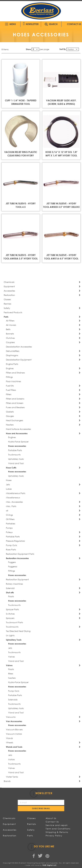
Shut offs (10, 592)
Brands (7, 781)
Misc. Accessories (14, 502)
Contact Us (52, 822)
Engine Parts (12, 364)
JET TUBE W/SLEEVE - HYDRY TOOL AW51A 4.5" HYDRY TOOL (61, 257)
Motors (11, 759)
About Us (51, 818)
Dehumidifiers (13, 351)
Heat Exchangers (14, 420)
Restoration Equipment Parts (20, 554)
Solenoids (13, 700)
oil (7, 511)
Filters (9, 394)
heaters (12, 678)
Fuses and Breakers (15, 407)
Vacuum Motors (14, 734)
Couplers (10, 342)
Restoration (9, 295)
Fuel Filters (11, 390)
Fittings (9, 377)
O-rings (9, 515)
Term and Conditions (58, 829)
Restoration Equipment (17, 579)
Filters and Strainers (15, 373)
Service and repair (57, 825)
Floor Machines (13, 381)
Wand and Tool (16, 463)
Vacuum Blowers (14, 729)
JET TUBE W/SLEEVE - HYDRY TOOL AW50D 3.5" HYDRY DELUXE (61, 205)
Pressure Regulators (15, 541)
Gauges (10, 416)
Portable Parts (15, 450)
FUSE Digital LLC (50, 865)
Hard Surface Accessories (18, 429)
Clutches (10, 338)
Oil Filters (10, 519)
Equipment (9, 286)
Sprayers (10, 618)
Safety (7, 308)
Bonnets (10, 334)
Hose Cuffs (11, 468)
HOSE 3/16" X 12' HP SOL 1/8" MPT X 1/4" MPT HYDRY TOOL (61, 154)
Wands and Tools (14, 747)
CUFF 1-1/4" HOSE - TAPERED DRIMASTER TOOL (21, 102)
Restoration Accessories (17, 558)
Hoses (9, 480)
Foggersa (13, 566)
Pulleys (9, 532)
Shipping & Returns (57, 832)
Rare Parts (11, 550)
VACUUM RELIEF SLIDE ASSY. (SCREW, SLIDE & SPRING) (61, 102)
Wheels (9, 742)
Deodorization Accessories (19, 347)
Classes (7, 299)
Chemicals (9, 282)
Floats (11, 596)
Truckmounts (14, 455)
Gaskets (10, 412)
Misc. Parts (11, 506)
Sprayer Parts (12, 609)
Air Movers (11, 325)
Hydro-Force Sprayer (18, 442)
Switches (10, 614)
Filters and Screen (15, 403)
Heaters (10, 425)
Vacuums (11, 717)
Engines (10, 368)
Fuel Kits (10, 386)
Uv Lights (10, 635)
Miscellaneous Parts (16, 493)
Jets (8, 485)
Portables (11, 524)
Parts (6, 317)
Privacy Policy (54, 836)
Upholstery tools (16, 459)
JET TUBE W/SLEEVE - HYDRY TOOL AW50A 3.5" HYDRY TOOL (21, 257)
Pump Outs (11, 545)
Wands (9, 738)
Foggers (12, 562)
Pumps (9, 528)
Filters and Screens (15, 399)
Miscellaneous (13, 498)
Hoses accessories (17, 446)
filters (11, 674)
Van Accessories (14, 721)
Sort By (63, 49)
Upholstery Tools (14, 640)
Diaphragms (12, 355)
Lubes (9, 489)
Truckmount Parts (14, 622)
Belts (8, 329)
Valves (11, 657)
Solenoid (10, 588)
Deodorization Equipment (19, 360)
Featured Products (13, 312)
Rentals (7, 304)
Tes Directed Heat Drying (18, 631)
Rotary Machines (14, 584)
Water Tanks (12, 777)
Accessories (9, 291)
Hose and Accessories (17, 433)
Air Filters (10, 321)
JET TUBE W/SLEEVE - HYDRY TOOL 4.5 (21, 205)
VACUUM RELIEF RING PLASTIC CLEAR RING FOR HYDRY (21, 154)
